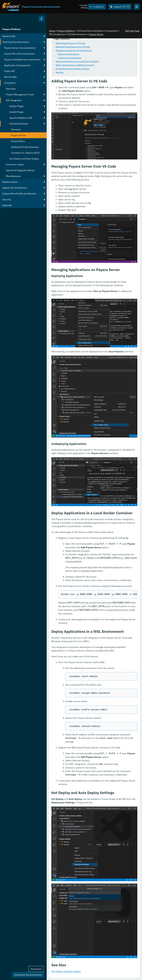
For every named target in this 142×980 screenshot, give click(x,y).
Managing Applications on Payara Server (74, 51)
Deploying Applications (69, 54)
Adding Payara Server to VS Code (70, 43)
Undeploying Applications (70, 58)
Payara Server (96, 34)
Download (36, 969)
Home (52, 31)
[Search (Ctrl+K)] (120, 7)
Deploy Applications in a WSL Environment (75, 65)
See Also (60, 72)
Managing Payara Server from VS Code (73, 47)
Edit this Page (132, 31)
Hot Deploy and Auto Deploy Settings (72, 69)
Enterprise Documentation (28, 975)
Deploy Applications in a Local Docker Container (77, 62)
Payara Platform (11, 29)
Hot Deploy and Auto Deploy (66, 971)
